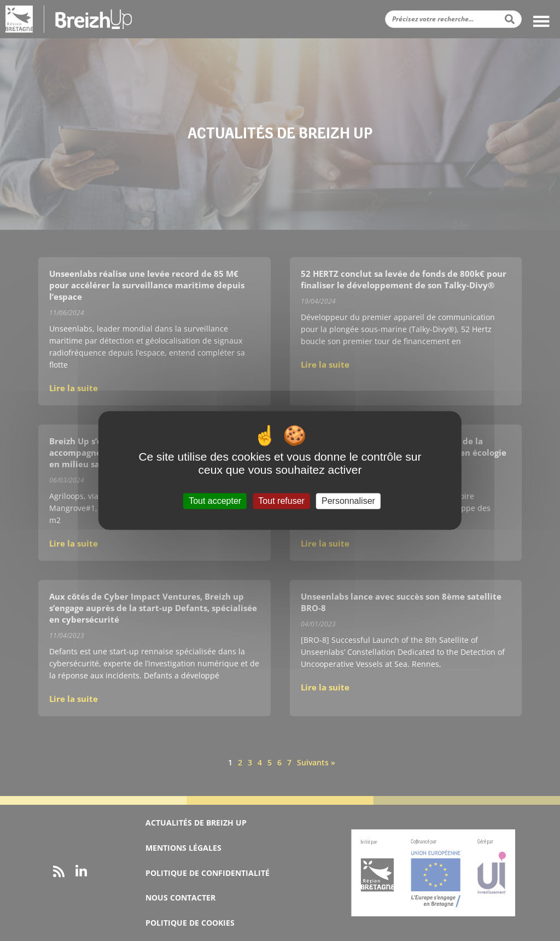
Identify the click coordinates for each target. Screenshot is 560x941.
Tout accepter (215, 501)
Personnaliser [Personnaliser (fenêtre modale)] (348, 501)
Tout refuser (281, 501)
